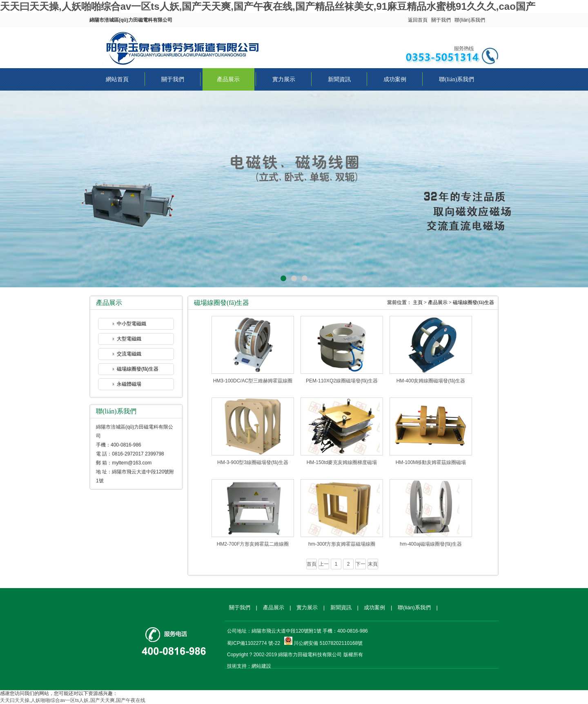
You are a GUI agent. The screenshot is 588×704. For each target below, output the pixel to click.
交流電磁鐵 (129, 354)
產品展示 (228, 79)
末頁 (373, 564)
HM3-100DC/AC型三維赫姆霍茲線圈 (253, 381)
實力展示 (284, 79)
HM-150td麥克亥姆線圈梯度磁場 (342, 462)
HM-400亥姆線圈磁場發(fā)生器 (431, 381)
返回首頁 (418, 20)
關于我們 (441, 20)
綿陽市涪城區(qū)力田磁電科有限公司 (184, 46)
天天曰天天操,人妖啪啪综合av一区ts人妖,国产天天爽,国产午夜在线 (73, 700)
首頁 (312, 564)
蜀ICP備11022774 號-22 (254, 643)
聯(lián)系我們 (470, 20)
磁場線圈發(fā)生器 (138, 369)
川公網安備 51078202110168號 (328, 643)
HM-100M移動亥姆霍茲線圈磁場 (431, 462)
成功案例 (395, 79)
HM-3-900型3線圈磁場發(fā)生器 (253, 462)
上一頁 (324, 565)
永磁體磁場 (129, 384)
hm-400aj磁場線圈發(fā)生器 (431, 544)
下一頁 (361, 565)
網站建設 (261, 666)
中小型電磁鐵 (131, 324)
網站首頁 (117, 79)
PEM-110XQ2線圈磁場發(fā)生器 (342, 381)
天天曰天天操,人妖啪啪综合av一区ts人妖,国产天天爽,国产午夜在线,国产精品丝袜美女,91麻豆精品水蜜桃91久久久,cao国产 (268, 6)
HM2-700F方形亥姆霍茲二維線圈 (253, 544)
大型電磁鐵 (129, 339)
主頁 (418, 302)
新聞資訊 (339, 79)
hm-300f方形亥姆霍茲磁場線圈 (342, 544)
